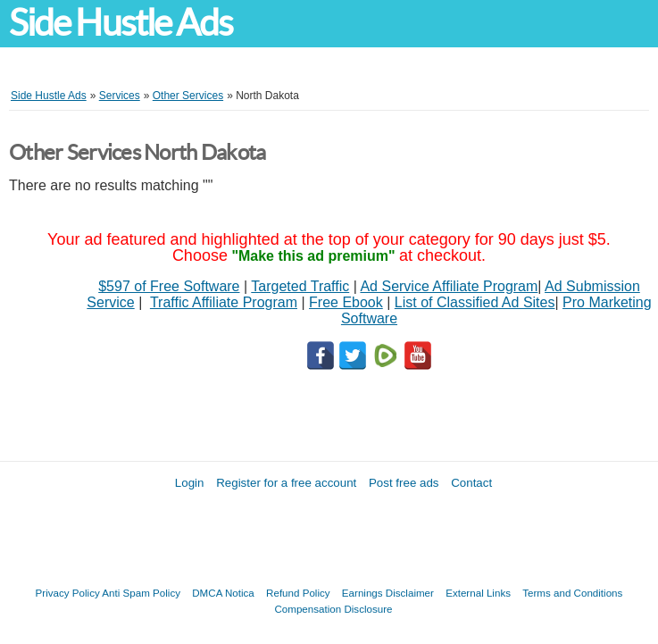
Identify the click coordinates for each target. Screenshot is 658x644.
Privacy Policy (68, 593)
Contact (471, 483)
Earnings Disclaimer (388, 593)
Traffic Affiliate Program (224, 302)
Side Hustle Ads (121, 23)
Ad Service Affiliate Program (449, 286)
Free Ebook (346, 302)
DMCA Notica (223, 593)
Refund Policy (298, 593)
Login (190, 483)
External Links (478, 593)
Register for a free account (286, 483)
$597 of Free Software (169, 286)
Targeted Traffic (300, 286)
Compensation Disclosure (333, 609)
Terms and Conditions (572, 593)
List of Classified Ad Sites (475, 302)
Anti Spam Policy (141, 593)
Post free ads (404, 483)
